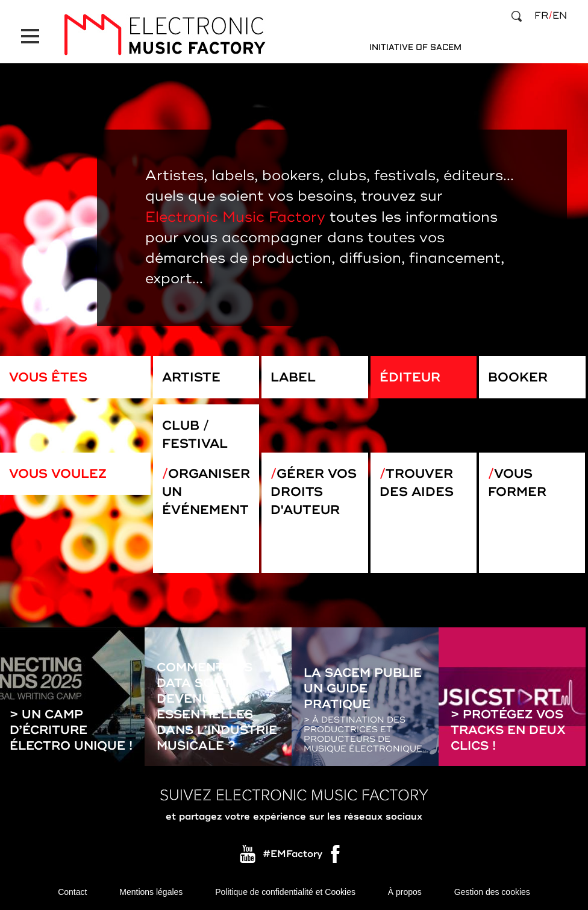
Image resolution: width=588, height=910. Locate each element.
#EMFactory (292, 854)
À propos (405, 892)
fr (541, 16)
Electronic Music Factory (235, 217)
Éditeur (410, 377)
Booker (518, 377)
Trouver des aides (417, 483)
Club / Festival (195, 435)
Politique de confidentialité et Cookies (285, 892)
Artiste (191, 377)
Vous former (517, 483)
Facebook (336, 857)
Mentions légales (151, 892)
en (560, 16)
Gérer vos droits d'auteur (314, 492)
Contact (72, 892)
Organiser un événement (206, 492)
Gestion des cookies (492, 892)
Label (293, 377)
